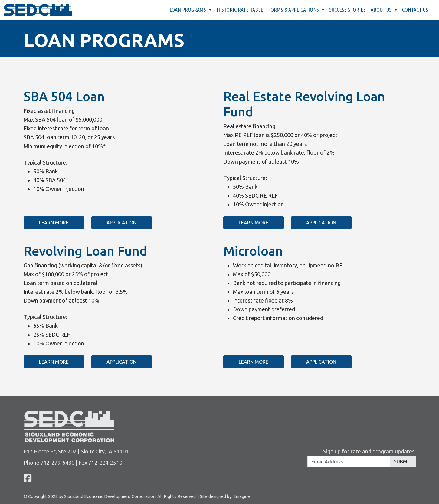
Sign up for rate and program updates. (369, 451)
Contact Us (415, 10)
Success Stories (347, 10)
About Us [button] (382, 10)
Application (121, 223)
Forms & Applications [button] (294, 10)
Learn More (54, 223)
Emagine (242, 496)
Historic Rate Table (240, 10)
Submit (403, 462)
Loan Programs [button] (188, 10)
